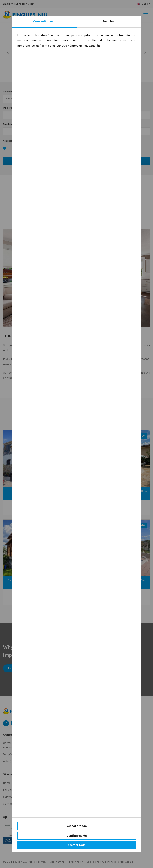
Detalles (109, 21)
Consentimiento (44, 21)
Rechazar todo (77, 826)
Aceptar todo (77, 845)
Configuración (77, 836)
